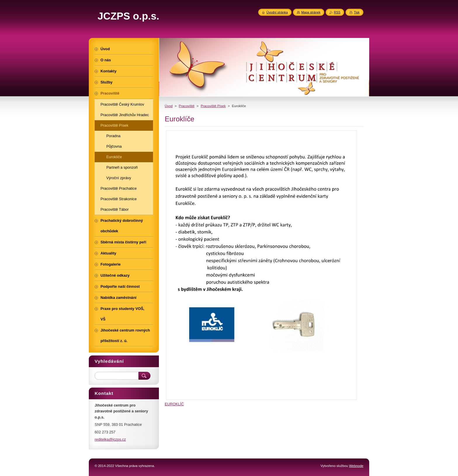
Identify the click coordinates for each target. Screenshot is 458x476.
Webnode (356, 466)
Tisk (357, 12)
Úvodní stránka (277, 12)
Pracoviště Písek (213, 106)
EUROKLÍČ (174, 404)
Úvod (169, 106)
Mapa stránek (311, 12)
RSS (337, 12)
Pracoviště (187, 106)
